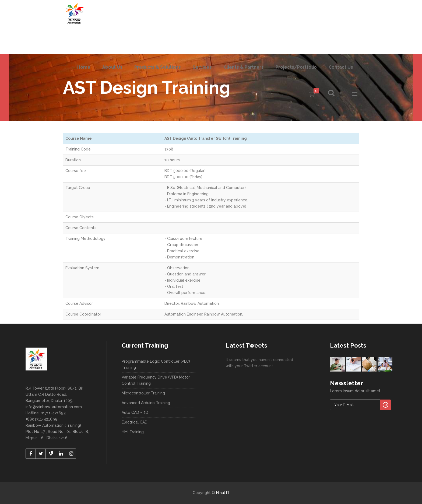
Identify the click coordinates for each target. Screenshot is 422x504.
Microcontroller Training (143, 393)
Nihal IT (223, 493)
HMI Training (133, 432)
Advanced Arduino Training (146, 403)
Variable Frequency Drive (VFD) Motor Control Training (156, 380)
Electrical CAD (135, 422)
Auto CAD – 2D (135, 412)
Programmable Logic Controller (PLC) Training (156, 364)
